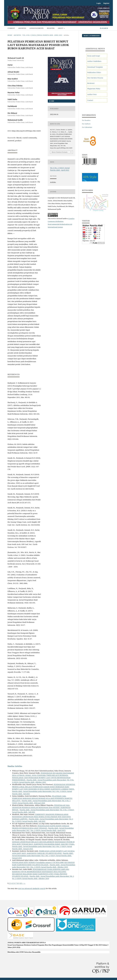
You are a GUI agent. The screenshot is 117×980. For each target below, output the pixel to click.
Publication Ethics (94, 72)
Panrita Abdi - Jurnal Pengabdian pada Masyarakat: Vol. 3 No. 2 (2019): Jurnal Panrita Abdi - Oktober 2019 (44, 866)
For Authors (86, 124)
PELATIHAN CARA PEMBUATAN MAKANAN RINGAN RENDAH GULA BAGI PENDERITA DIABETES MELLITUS (42, 798)
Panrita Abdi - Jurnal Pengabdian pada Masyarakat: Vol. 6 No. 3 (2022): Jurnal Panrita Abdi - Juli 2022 (43, 820)
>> (24, 883)
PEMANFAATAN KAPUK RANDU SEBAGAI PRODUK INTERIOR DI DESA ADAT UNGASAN (41, 827)
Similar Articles (15, 766)
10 (21, 883)
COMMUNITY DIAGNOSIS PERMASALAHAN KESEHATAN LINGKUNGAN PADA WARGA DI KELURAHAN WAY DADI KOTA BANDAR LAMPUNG (41, 817)
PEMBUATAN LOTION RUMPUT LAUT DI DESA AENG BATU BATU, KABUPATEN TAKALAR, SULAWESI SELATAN (43, 852)
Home (10, 35)
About (61, 28)
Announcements (37, 28)
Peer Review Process (95, 78)
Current (11, 28)
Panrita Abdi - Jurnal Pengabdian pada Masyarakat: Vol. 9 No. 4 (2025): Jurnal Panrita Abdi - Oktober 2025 (43, 781)
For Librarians (87, 127)
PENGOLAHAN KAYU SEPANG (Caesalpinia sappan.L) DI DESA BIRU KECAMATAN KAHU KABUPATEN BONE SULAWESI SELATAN (43, 864)
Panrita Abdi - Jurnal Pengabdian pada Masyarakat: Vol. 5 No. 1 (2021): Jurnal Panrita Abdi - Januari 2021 (43, 856)
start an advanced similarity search (32, 888)
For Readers (86, 120)
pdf (53, 101)
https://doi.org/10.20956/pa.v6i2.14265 (26, 131)
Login (99, 3)
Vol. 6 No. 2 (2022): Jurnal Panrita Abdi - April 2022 (42, 35)
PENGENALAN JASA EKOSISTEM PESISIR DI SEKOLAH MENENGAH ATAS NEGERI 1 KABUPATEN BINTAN (41, 807)
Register (51, 28)
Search (104, 28)
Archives (22, 28)
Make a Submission (92, 36)
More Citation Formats (60, 152)
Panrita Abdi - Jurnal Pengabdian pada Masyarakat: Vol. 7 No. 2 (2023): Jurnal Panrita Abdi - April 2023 (43, 829)
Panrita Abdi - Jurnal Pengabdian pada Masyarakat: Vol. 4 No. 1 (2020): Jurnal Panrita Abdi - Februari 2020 (41, 802)
